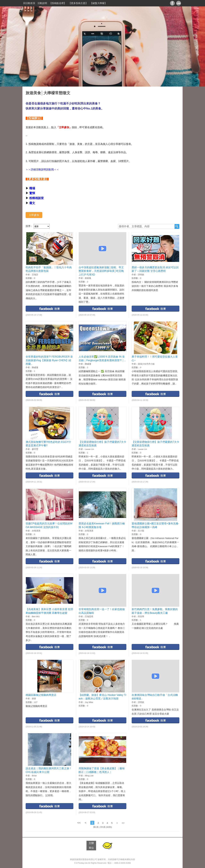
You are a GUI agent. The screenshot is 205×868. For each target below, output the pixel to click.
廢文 (32, 203)
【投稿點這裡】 (58, 3)
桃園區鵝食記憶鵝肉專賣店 (41, 695)
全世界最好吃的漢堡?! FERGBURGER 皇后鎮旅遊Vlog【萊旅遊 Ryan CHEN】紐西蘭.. (49, 360)
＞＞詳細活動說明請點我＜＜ (42, 169)
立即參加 (34, 215)
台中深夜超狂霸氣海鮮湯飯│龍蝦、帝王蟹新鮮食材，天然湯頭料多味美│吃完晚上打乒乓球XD (101, 271)
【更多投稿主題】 (78, 3)
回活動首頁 (29, 3)
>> (123, 823)
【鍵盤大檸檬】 (98, 3)
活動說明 (42, 3)
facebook (49, 308)
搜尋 (177, 226)
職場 (32, 188)
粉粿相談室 (37, 198)
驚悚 (32, 193)
